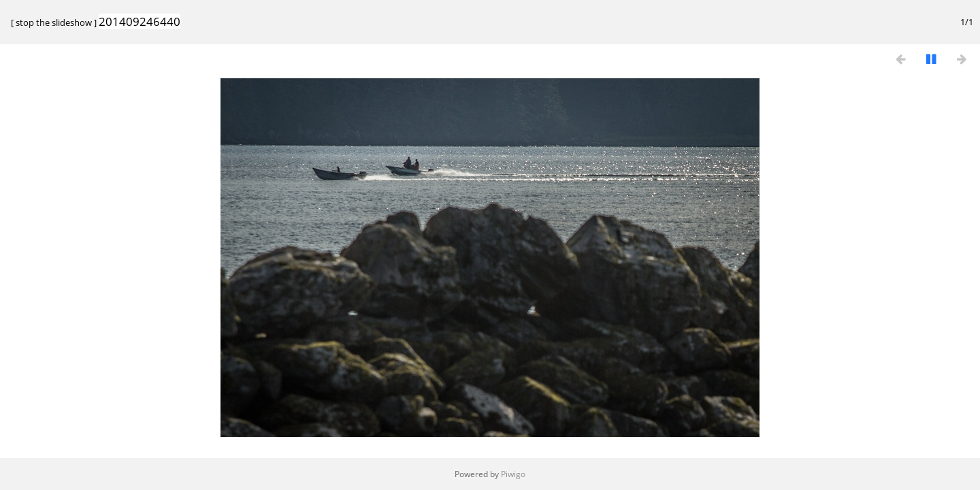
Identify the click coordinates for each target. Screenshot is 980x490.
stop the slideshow (54, 22)
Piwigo (513, 474)
